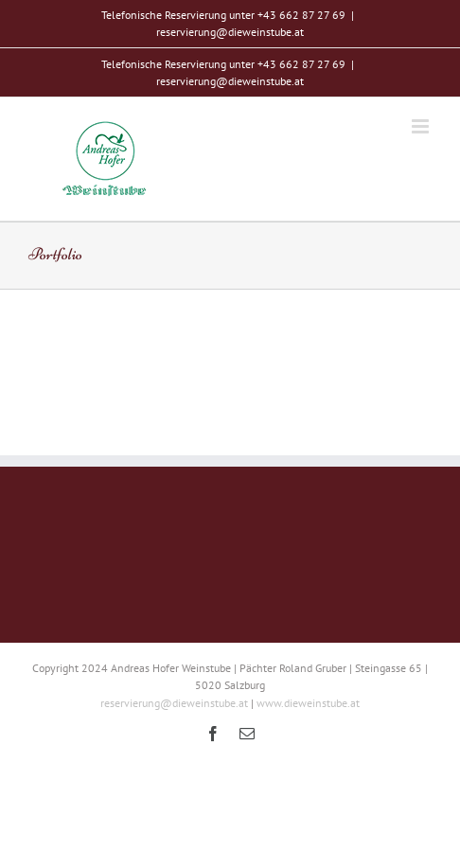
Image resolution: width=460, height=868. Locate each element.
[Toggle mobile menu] (422, 126)
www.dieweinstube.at (308, 703)
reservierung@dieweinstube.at (230, 32)
